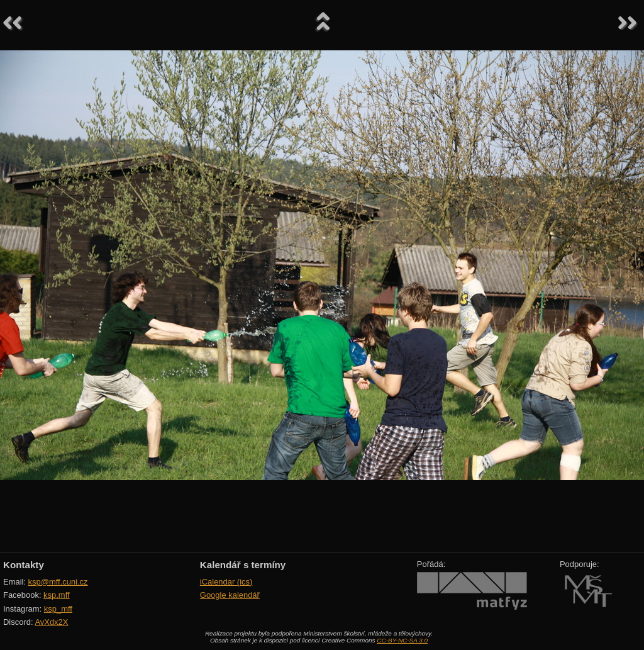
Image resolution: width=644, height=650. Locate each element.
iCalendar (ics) (226, 582)
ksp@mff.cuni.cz (58, 582)
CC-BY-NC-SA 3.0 (402, 640)
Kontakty (24, 565)
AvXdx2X (51, 622)
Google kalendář (230, 595)
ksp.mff (57, 595)
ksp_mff (58, 609)
